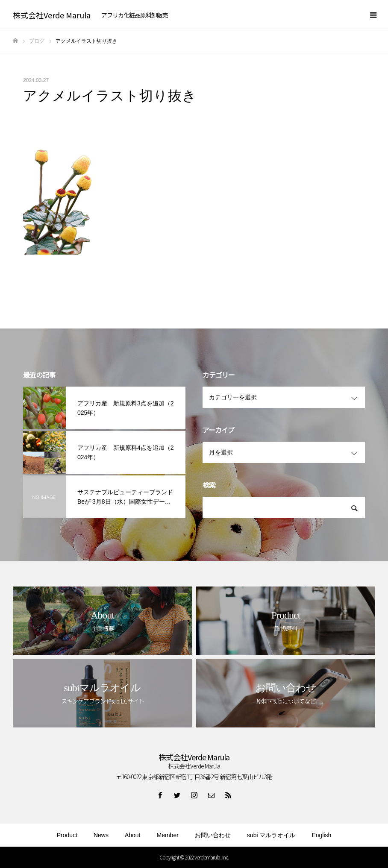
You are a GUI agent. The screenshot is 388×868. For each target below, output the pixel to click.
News (101, 835)
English (321, 835)
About (133, 835)
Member (168, 835)
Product (67, 835)
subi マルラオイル (271, 835)
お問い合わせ (213, 835)
